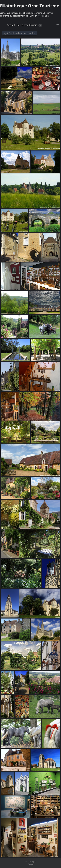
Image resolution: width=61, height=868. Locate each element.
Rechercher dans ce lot (22, 33)
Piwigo (30, 864)
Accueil (11, 25)
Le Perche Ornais (27, 25)
